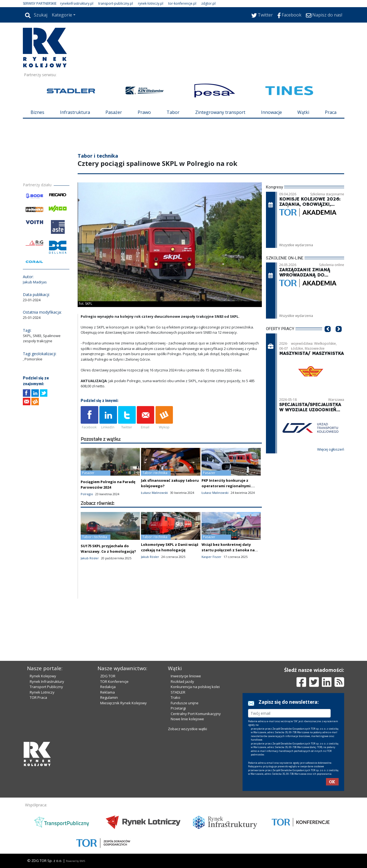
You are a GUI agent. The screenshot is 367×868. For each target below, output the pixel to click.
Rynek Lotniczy (42, 692)
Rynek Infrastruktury (47, 681)
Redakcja (108, 687)
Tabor (173, 112)
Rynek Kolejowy (43, 676)
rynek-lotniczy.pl (151, 3)
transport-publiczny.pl (116, 3)
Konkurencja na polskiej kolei (195, 687)
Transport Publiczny (46, 687)
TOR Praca (38, 697)
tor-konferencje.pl (182, 3)
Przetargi (178, 708)
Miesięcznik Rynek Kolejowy (123, 703)
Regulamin (109, 697)
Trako (176, 697)
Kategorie (62, 15)
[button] (328, 337)
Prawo (144, 112)
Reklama (108, 692)
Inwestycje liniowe (186, 676)
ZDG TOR (108, 676)
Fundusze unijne (185, 703)
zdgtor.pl (208, 3)
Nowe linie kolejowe (187, 719)
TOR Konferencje (114, 681)
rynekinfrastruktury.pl (77, 3)
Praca (331, 112)
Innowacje (271, 112)
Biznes (37, 112)
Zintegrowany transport (220, 112)
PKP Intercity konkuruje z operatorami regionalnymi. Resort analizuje (227, 486)
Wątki (303, 112)
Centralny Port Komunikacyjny (196, 714)
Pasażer (114, 112)
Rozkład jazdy (182, 681)
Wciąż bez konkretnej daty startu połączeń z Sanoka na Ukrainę (228, 550)
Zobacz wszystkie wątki (187, 729)
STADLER (178, 692)
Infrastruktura (75, 112)
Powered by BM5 (75, 861)
